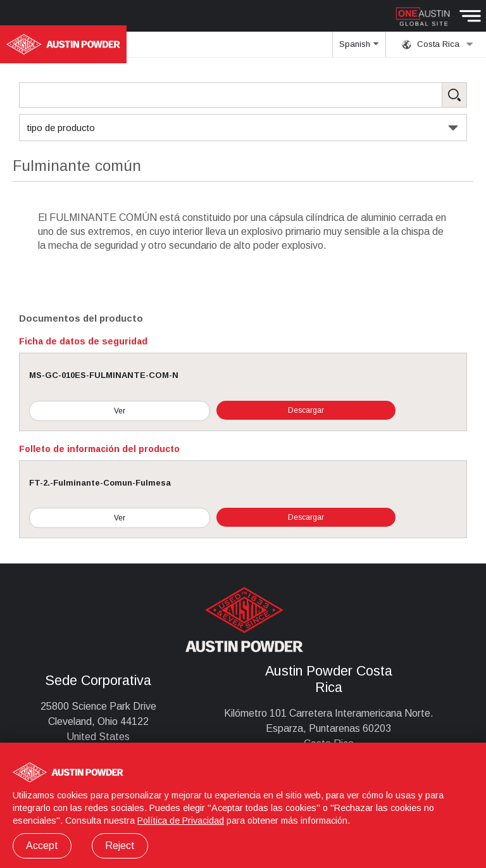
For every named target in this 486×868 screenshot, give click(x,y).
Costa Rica (438, 44)
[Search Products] (243, 95)
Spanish (359, 48)
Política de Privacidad (181, 821)
